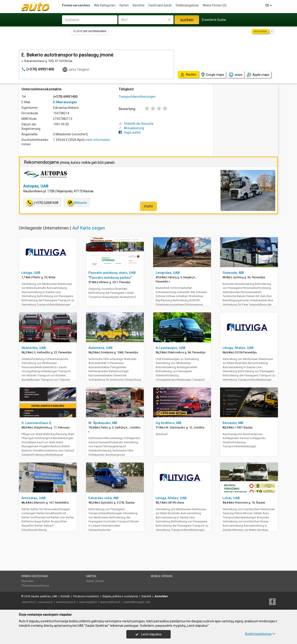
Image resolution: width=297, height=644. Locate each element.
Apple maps (258, 75)
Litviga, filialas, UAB (238, 348)
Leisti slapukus (148, 634)
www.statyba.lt (88, 602)
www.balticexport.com (137, 602)
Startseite (27, 581)
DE (269, 5)
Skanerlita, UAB (34, 348)
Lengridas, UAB (168, 273)
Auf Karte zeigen (89, 228)
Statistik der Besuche (136, 124)
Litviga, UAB (31, 273)
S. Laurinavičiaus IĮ (36, 423)
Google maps (213, 75)
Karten (124, 5)
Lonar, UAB (231, 498)
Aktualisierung (131, 128)
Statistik (146, 596)
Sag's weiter (130, 132)
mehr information (98, 140)
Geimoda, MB (233, 273)
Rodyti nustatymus (260, 634)
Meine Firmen (215, 5)
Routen (100, 581)
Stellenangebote (187, 5)
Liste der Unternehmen (90, 31)
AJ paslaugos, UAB (171, 348)
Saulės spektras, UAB (44, 596)
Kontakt (65, 596)
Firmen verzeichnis (76, 5)
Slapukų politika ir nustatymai (120, 596)
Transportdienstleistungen (137, 97)
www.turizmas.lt (66, 602)
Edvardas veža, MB (104, 498)
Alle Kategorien (105, 5)
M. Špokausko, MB (103, 423)
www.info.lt (29, 602)
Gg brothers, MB (168, 423)
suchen (187, 20)
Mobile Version (162, 576)
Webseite (77, 203)
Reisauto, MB (233, 423)
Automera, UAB (101, 348)
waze (235, 75)
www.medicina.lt (110, 602)
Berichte (139, 5)
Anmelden (161, 596)
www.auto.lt (46, 602)
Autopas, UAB (36, 186)
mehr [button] (148, 206)
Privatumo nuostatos (86, 596)
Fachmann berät (160, 5)
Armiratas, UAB (34, 498)
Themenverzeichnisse (35, 586)
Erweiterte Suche (214, 20)
